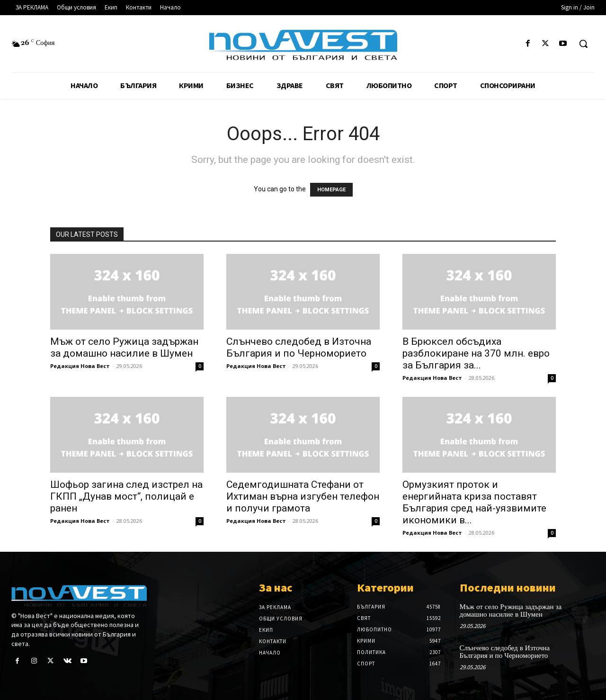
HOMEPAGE (331, 190)
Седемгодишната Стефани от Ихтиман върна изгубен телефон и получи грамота (303, 496)
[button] (583, 44)
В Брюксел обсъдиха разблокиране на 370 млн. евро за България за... (476, 353)
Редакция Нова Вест (80, 366)
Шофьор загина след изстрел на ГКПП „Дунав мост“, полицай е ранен (126, 496)
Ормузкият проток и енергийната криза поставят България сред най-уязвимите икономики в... (474, 502)
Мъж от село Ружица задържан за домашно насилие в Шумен (124, 347)
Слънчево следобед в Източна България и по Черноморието (299, 347)
